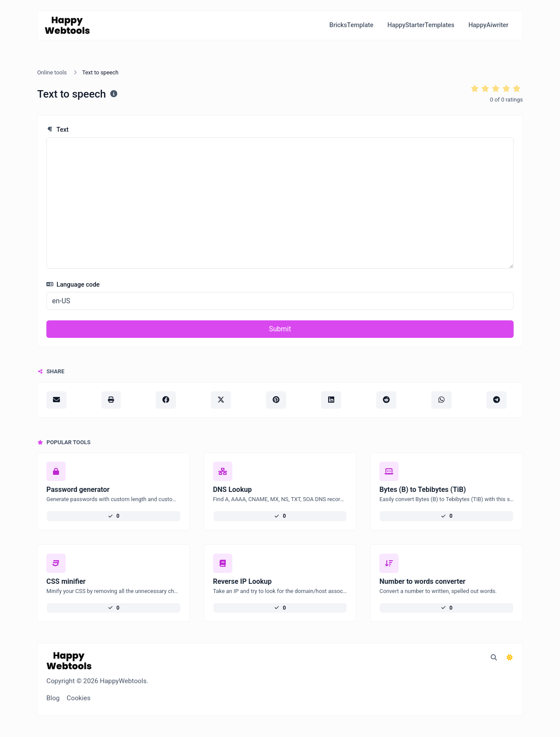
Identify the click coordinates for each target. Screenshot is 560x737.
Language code (73, 285)
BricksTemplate (352, 25)
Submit (280, 329)
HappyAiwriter (488, 25)
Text (58, 130)
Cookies (79, 698)
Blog (53, 698)
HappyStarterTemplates (421, 25)
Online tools (52, 72)
